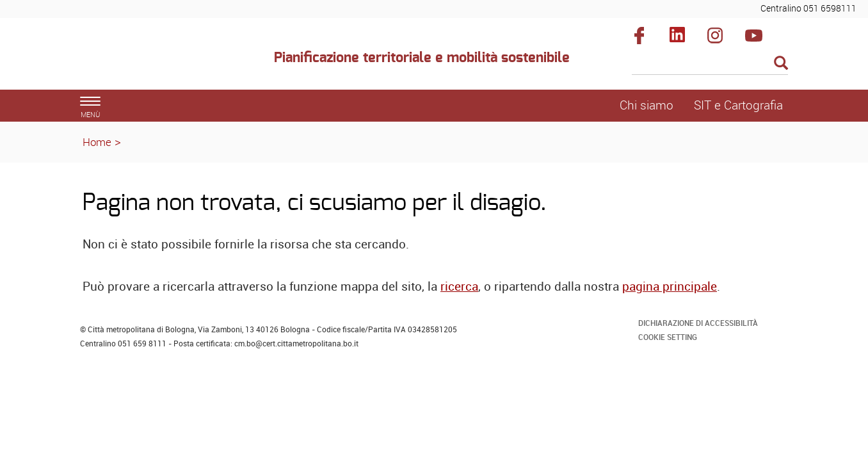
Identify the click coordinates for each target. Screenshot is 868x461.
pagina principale (670, 286)
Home (97, 142)
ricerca (459, 286)
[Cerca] (710, 64)
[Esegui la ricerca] (781, 64)
